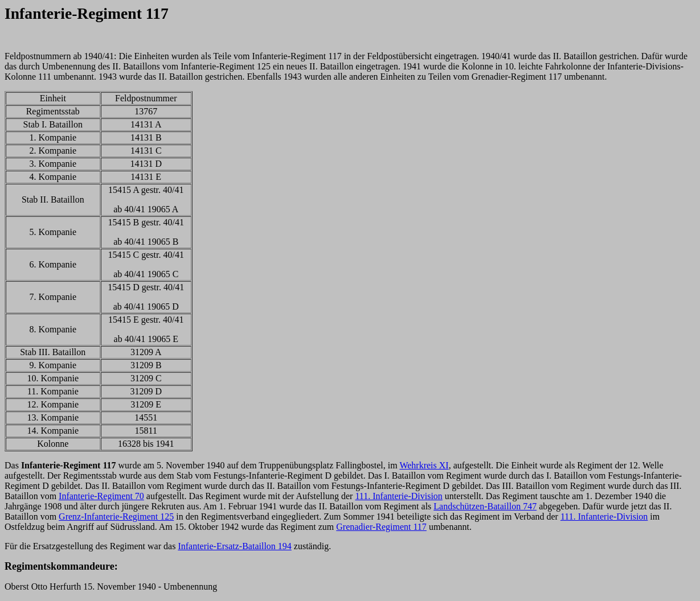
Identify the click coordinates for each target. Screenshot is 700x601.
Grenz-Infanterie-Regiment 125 (116, 516)
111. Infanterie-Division (398, 496)
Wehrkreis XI (424, 465)
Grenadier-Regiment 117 (381, 527)
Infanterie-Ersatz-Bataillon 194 (234, 546)
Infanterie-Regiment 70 (101, 496)
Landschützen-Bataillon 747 (485, 506)
